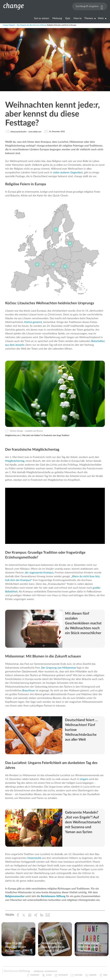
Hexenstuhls (34, 858)
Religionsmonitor (15, 896)
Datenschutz (51, 971)
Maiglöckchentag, (15, 461)
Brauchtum (29, 691)
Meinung (57, 18)
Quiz (68, 18)
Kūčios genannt (33, 322)
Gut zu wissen (42, 18)
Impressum (39, 971)
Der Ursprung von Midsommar (59, 668)
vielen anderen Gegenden (67, 173)
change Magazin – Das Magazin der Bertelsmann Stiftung (24, 25)
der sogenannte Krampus (39, 573)
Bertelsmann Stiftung (53, 896)
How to (78, 18)
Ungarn (84, 779)
